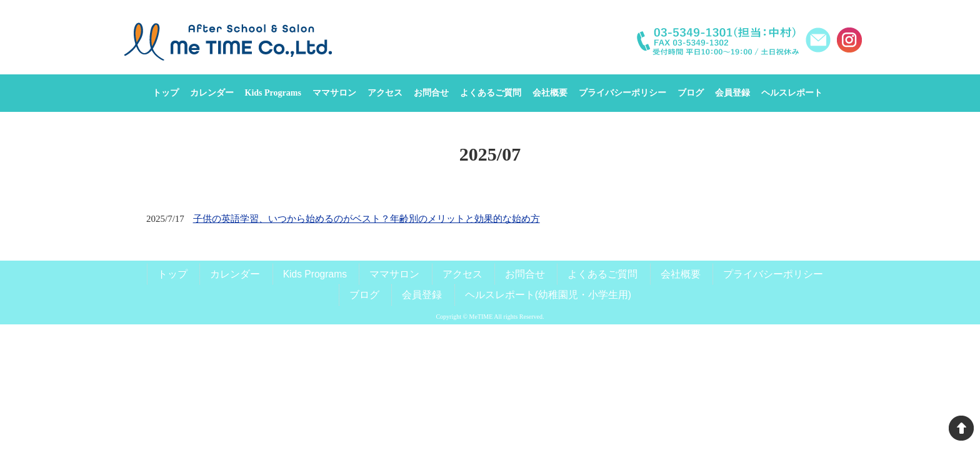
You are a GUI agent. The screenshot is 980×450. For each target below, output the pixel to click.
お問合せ (525, 274)
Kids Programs (315, 274)
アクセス (462, 274)
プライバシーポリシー (773, 274)
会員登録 (422, 295)
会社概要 (681, 274)
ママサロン (394, 274)
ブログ (364, 295)
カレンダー (235, 274)
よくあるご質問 (602, 274)
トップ (172, 274)
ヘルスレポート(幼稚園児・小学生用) (548, 295)
